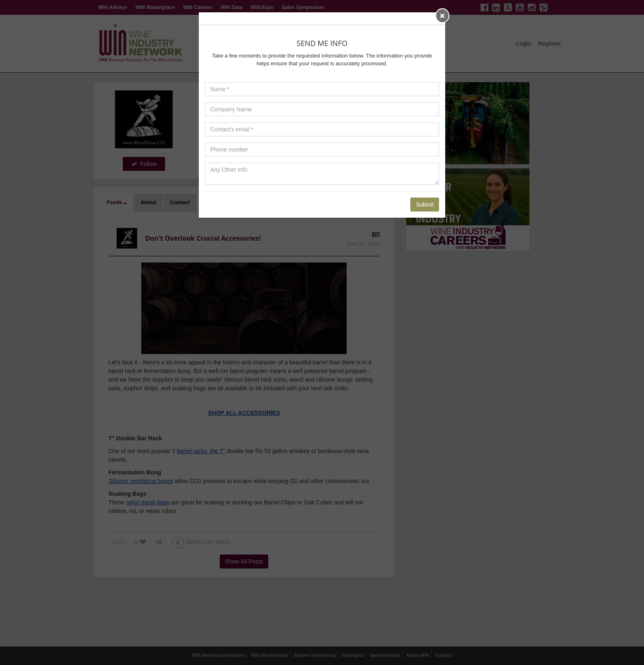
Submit (425, 205)
